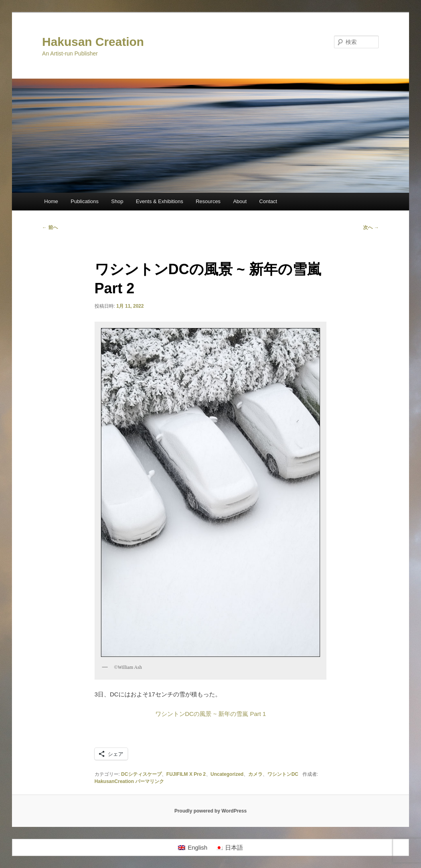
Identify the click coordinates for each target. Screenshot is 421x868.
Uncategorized (227, 774)
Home (51, 201)
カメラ (255, 774)
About (240, 201)
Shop (117, 201)
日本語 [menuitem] (234, 847)
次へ (371, 227)
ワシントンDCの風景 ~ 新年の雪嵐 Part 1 (211, 714)
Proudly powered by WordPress (210, 811)
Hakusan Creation (93, 42)
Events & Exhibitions (159, 201)
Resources (208, 201)
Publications (85, 201)
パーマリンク (150, 781)
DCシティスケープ (141, 774)
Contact (268, 201)
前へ (50, 227)
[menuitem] (193, 848)
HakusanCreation (114, 781)
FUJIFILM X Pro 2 (186, 774)
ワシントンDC (283, 774)
